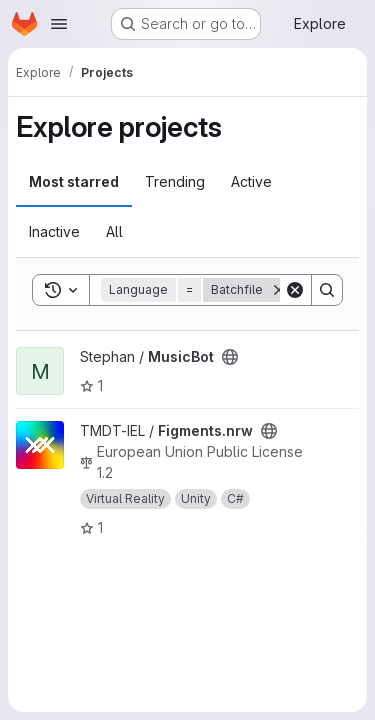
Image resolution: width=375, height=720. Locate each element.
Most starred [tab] (74, 181)
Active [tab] (251, 181)
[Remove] (279, 290)
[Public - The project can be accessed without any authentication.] (230, 357)
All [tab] (114, 231)
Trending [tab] (175, 181)
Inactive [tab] (54, 231)
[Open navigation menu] (59, 24)
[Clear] (295, 290)
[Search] (327, 290)
